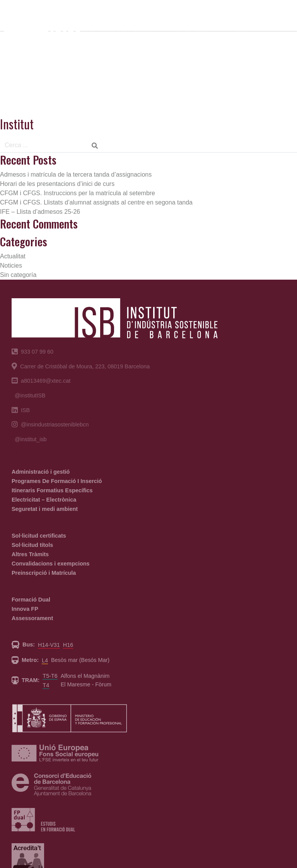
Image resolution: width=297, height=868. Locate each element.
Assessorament (32, 618)
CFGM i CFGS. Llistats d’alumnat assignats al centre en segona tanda (96, 202)
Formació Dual (31, 600)
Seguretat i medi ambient (45, 509)
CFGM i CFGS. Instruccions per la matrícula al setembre (78, 193)
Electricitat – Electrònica (44, 500)
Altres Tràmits (30, 554)
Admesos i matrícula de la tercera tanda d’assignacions (76, 174)
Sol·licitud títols (32, 545)
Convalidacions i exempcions (51, 564)
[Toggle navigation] (279, 22)
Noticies (11, 266)
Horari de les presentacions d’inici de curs (57, 184)
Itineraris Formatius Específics (52, 490)
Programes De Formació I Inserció (57, 481)
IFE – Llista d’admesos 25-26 (40, 212)
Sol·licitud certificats (39, 536)
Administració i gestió (41, 472)
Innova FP (25, 609)
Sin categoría (18, 275)
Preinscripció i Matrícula (44, 573)
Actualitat (13, 256)
